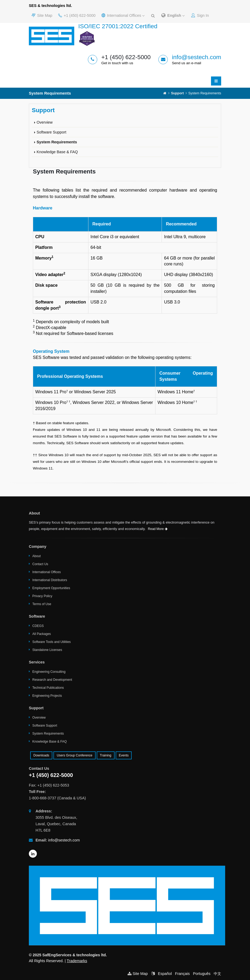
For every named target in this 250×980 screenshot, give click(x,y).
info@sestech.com (196, 57)
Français (182, 974)
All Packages (42, 634)
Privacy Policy (42, 596)
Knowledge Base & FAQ (57, 152)
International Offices (123, 15)
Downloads (41, 755)
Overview (45, 122)
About (36, 556)
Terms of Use (42, 604)
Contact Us (40, 564)
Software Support (51, 132)
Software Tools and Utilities (52, 642)
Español (165, 974)
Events (124, 755)
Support (177, 93)
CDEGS (38, 626)
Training (106, 755)
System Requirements (57, 142)
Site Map (42, 15)
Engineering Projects (47, 696)
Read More (158, 529)
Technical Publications (48, 688)
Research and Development (52, 680)
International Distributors (50, 580)
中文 (217, 974)
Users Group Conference (74, 755)
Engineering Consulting (49, 672)
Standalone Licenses (47, 650)
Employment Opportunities (51, 588)
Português (202, 974)
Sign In (200, 15)
